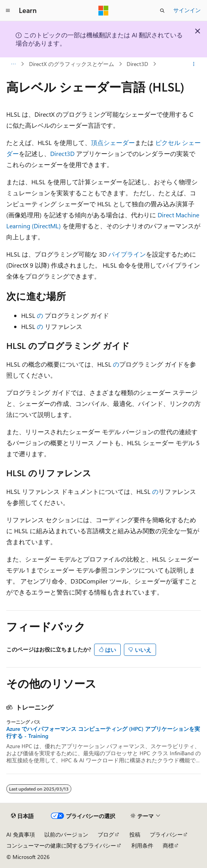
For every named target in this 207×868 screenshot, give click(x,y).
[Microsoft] (103, 11)
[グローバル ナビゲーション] (8, 11)
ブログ (106, 834)
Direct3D (137, 64)
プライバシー (166, 834)
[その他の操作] (194, 64)
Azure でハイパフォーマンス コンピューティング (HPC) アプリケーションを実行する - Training (103, 732)
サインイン (187, 10)
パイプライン (127, 254)
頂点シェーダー (113, 142)
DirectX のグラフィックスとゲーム (72, 64)
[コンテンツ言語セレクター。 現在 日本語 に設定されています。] (22, 816)
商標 (168, 845)
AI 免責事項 (21, 834)
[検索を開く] (162, 11)
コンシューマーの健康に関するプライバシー (61, 845)
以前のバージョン (66, 834)
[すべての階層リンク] (13, 64)
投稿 (135, 834)
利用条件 (142, 845)
